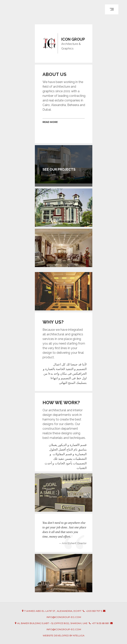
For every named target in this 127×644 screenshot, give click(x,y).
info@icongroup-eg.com (64, 617)
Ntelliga (79, 635)
